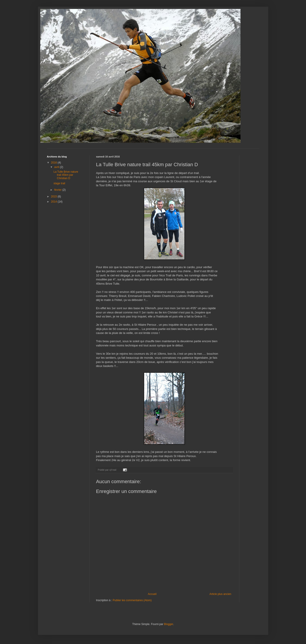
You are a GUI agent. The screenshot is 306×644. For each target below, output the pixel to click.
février (58, 190)
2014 (54, 202)
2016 (54, 163)
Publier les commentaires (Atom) (132, 600)
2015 (54, 197)
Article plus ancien (220, 594)
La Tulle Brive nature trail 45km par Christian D (66, 175)
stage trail (59, 183)
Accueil (152, 594)
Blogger (169, 624)
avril (57, 167)
